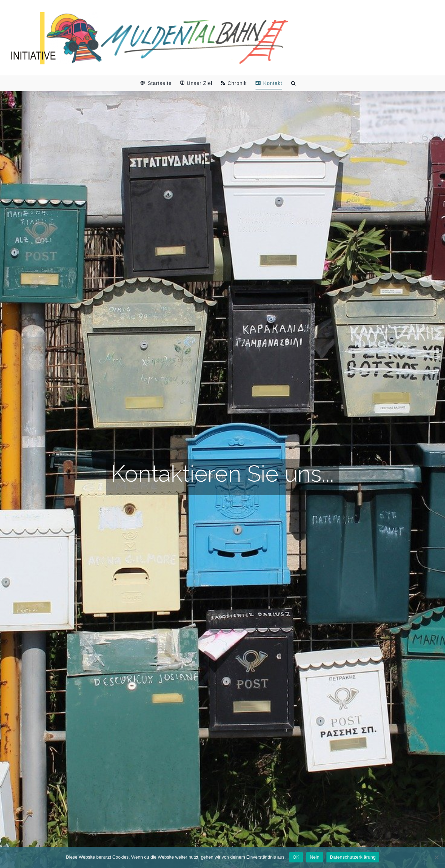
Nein (315, 857)
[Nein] (436, 857)
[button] (293, 83)
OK (296, 857)
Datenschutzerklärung (353, 857)
